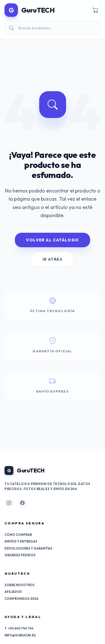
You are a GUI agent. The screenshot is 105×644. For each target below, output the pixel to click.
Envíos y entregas (21, 541)
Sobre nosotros (20, 585)
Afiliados (13, 592)
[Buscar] (53, 28)
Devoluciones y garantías (28, 548)
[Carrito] (95, 10)
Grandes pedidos (20, 555)
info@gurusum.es (20, 635)
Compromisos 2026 (21, 599)
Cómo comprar (18, 535)
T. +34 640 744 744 (19, 628)
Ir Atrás (53, 259)
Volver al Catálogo (52, 240)
